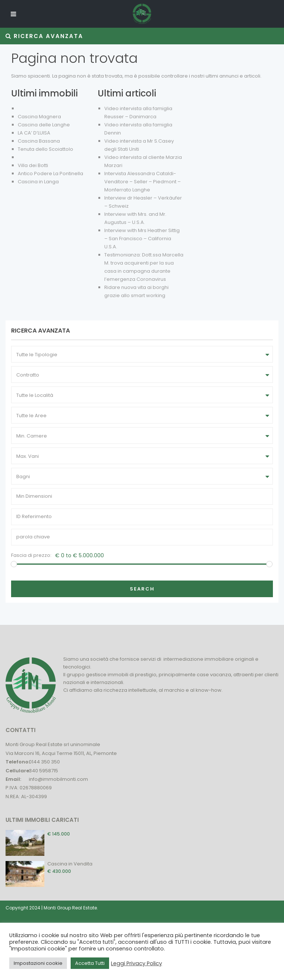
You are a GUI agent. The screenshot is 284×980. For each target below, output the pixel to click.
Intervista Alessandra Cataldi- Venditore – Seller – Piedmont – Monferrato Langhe (143, 182)
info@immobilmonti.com (58, 779)
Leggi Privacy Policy (136, 963)
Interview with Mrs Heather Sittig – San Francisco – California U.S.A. (142, 239)
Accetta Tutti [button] (90, 963)
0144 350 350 (44, 762)
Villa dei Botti (33, 165)
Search (142, 589)
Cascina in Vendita (70, 864)
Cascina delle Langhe (44, 125)
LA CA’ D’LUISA (34, 133)
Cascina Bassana (39, 141)
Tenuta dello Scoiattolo (45, 149)
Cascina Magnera (39, 117)
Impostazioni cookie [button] (38, 963)
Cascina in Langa (38, 182)
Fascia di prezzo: (31, 555)
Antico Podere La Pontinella (50, 173)
